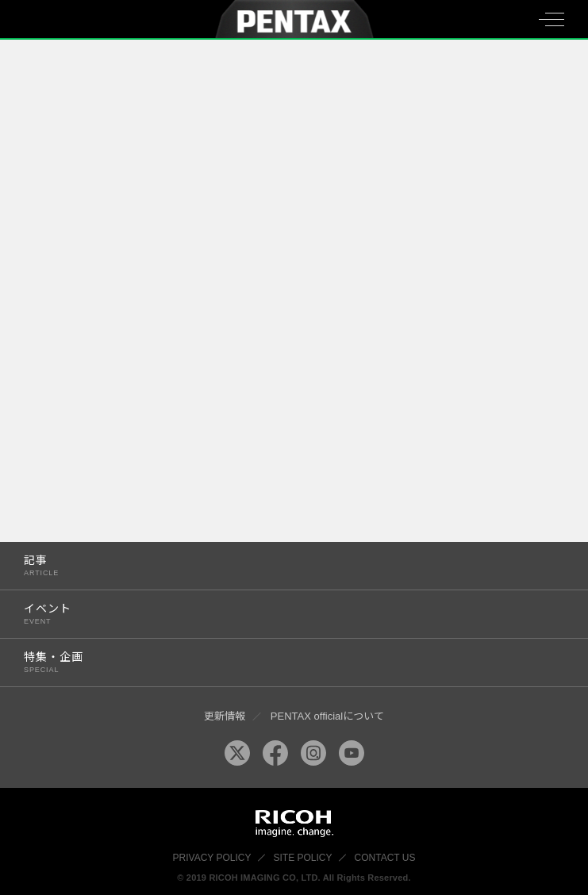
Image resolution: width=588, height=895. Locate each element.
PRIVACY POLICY (212, 858)
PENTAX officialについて (327, 716)
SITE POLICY (303, 858)
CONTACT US (385, 858)
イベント (278, 614)
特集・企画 (278, 662)
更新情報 (225, 716)
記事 (278, 565)
